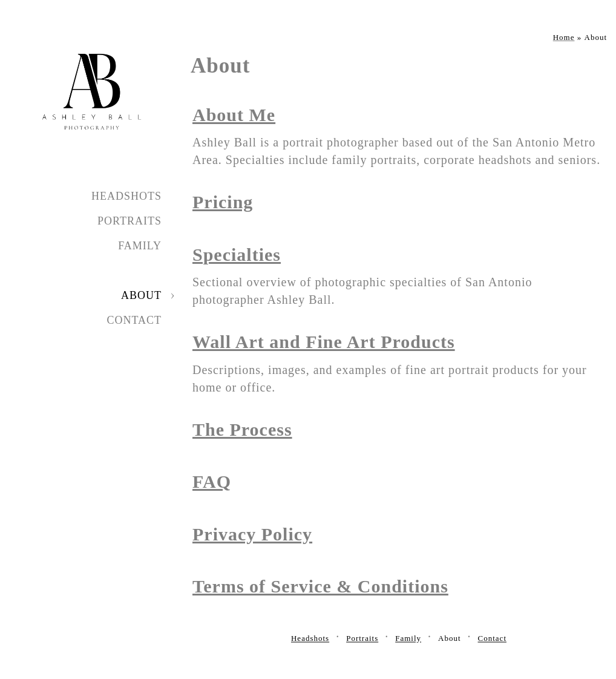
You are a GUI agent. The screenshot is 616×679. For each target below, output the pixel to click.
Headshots (126, 196)
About (141, 295)
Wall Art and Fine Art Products (324, 342)
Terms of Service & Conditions (320, 586)
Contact (134, 320)
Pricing (223, 202)
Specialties (237, 254)
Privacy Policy (252, 534)
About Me (234, 115)
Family (140, 246)
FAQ (212, 481)
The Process (242, 429)
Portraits (129, 221)
